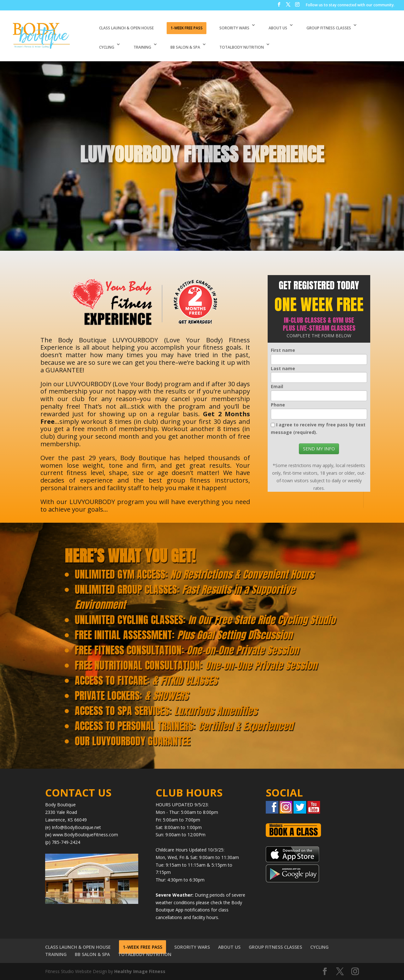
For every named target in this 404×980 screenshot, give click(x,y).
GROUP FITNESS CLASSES (329, 28)
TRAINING (142, 47)
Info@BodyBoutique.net (76, 827)
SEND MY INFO (319, 449)
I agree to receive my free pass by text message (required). (318, 428)
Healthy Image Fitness (140, 971)
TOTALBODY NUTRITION (242, 47)
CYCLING (107, 47)
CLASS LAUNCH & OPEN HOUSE (126, 28)
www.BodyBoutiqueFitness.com (85, 835)
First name (283, 350)
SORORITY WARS (234, 28)
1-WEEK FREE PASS (187, 28)
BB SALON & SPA (185, 47)
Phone (278, 405)
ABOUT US (278, 28)
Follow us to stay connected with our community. (350, 5)
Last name (283, 368)
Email (277, 386)
